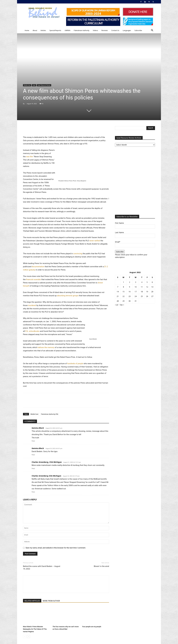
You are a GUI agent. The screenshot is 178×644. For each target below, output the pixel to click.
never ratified (95, 241)
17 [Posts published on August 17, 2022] (136, 292)
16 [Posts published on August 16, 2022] (130, 292)
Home (27, 30)
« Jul (117, 305)
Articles (43, 30)
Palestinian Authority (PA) (50, 414)
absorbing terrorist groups (68, 296)
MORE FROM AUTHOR (51, 601)
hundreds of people (75, 364)
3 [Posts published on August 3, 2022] (136, 282)
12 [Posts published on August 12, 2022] (147, 287)
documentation (38, 267)
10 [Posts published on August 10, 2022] (136, 287)
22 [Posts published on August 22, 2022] (123, 296)
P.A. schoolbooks (32, 331)
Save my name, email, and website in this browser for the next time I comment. (56, 548)
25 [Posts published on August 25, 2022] (142, 296)
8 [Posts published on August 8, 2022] (123, 287)
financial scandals (33, 279)
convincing (78, 254)
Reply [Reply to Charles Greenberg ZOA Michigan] (33, 492)
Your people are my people (92, 627)
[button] (152, 31)
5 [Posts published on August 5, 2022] (147, 282)
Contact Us (115, 30)
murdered (32, 305)
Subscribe (138, 30)
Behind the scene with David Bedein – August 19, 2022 (42, 568)
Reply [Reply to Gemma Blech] (33, 441)
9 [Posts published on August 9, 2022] (130, 287)
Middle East (27, 85)
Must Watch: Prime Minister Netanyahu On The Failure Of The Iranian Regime (35, 629)
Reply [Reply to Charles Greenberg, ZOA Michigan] (33, 468)
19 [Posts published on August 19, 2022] (147, 292)
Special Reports (55, 30)
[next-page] (28, 636)
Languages (127, 30)
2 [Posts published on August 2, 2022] (130, 282)
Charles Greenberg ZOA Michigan (46, 476)
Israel (34, 85)
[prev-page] (25, 636)
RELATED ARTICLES (32, 601)
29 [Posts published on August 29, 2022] (123, 301)
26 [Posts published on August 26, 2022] (147, 296)
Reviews (105, 30)
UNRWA (67, 30)
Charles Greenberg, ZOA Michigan (47, 462)
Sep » (122, 305)
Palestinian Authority (82, 30)
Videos (95, 30)
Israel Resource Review (44, 85)
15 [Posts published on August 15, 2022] (123, 292)
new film (30, 157)
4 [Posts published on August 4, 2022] (142, 282)
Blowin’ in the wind (101, 566)
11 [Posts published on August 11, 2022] (142, 287)
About (35, 30)
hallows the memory (46, 347)
